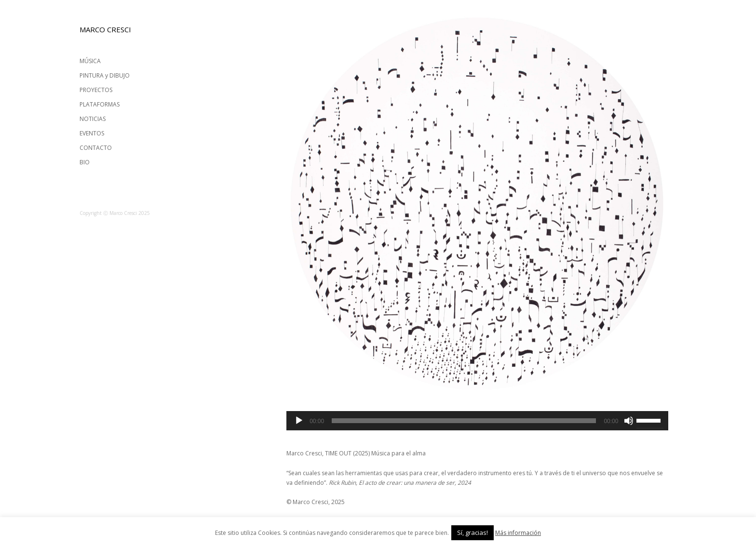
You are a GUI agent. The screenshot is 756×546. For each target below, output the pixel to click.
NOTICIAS (93, 119)
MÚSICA (90, 61)
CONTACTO (96, 148)
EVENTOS (92, 133)
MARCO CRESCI (105, 29)
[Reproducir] (299, 421)
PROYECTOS (96, 90)
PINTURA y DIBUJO (105, 75)
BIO (85, 162)
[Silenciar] (629, 421)
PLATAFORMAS (100, 104)
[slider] (464, 421)
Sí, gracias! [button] (472, 533)
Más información (518, 533)
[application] (477, 421)
